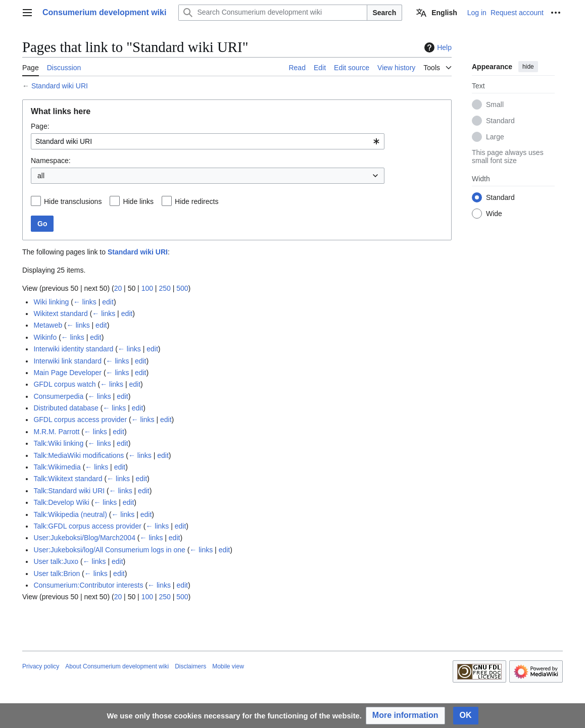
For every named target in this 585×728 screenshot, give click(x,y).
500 (182, 288)
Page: (40, 126)
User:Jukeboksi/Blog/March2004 (84, 538)
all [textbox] (41, 176)
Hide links (138, 201)
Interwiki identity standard (73, 349)
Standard (500, 121)
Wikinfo (45, 337)
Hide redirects (197, 201)
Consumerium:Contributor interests (88, 585)
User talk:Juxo (56, 561)
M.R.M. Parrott (56, 432)
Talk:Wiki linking (58, 443)
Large (495, 137)
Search (385, 13)
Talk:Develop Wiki (61, 502)
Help (437, 47)
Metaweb (48, 325)
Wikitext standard (60, 314)
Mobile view (228, 666)
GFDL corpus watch (64, 384)
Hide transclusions (73, 201)
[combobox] (208, 141)
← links (85, 302)
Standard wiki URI (60, 86)
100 (147, 288)
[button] (405, 716)
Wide (494, 214)
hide (528, 67)
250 (164, 288)
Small (495, 105)
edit (108, 302)
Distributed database (66, 408)
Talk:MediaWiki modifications (79, 455)
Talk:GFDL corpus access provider (87, 526)
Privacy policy (41, 666)
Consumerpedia (58, 396)
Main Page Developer (67, 373)
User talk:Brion (57, 574)
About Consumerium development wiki (117, 666)
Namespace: (51, 161)
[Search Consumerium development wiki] (273, 13)
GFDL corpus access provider (80, 420)
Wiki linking (51, 302)
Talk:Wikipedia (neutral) (70, 514)
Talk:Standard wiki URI (69, 491)
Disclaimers (190, 666)
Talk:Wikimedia (57, 467)
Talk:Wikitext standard (68, 479)
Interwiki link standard (67, 361)
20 (118, 288)
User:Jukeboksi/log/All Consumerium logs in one (109, 550)
